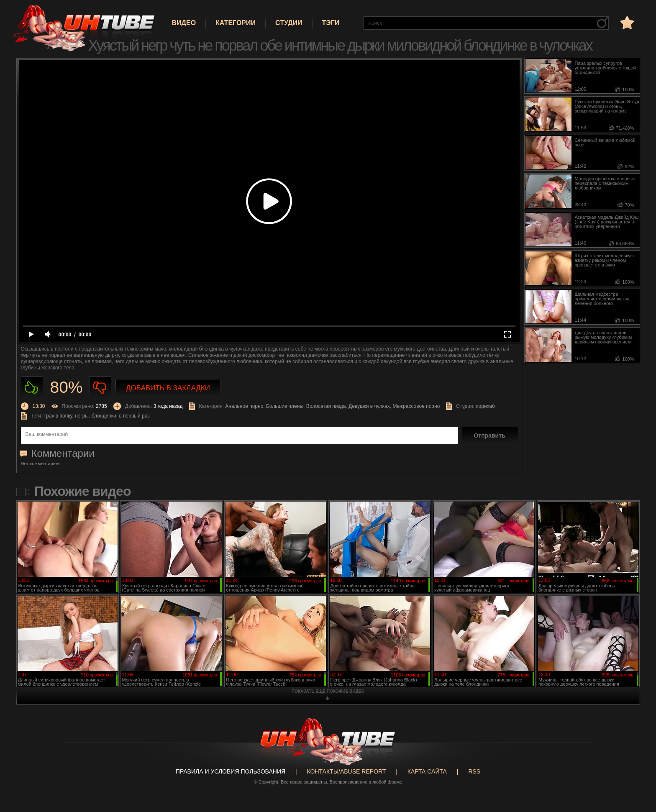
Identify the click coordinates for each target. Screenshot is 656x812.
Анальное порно (244, 406)
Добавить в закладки (168, 388)
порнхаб (485, 406)
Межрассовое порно (416, 406)
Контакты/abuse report (347, 771)
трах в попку (58, 416)
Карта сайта (427, 771)
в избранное (626, 22)
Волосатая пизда (326, 406)
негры (82, 416)
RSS (474, 771)
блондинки (104, 416)
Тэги (331, 23)
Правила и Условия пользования (231, 771)
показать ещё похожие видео (328, 691)
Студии (289, 23)
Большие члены (285, 406)
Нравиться (32, 388)
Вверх (637, 763)
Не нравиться (100, 388)
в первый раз (134, 416)
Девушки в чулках (369, 406)
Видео (184, 23)
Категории (236, 23)
